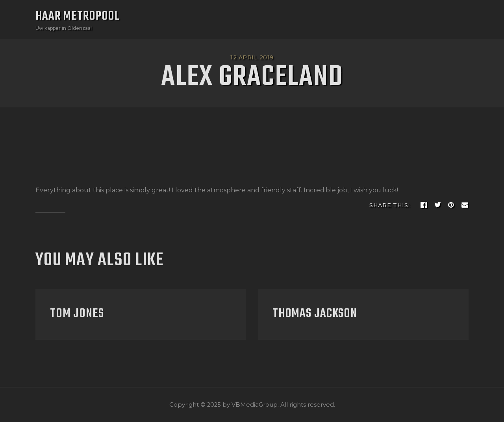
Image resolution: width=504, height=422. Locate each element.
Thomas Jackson (315, 314)
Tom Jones (77, 314)
